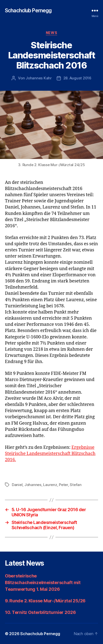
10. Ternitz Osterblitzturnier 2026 (40, 612)
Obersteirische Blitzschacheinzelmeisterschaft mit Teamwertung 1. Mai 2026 (43, 583)
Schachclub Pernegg (28, 10)
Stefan (76, 485)
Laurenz (50, 485)
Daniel (17, 485)
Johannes (33, 485)
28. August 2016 (77, 78)
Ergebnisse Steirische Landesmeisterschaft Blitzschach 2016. (50, 454)
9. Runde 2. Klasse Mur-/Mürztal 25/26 (45, 601)
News (51, 33)
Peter (63, 485)
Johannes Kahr (39, 78)
